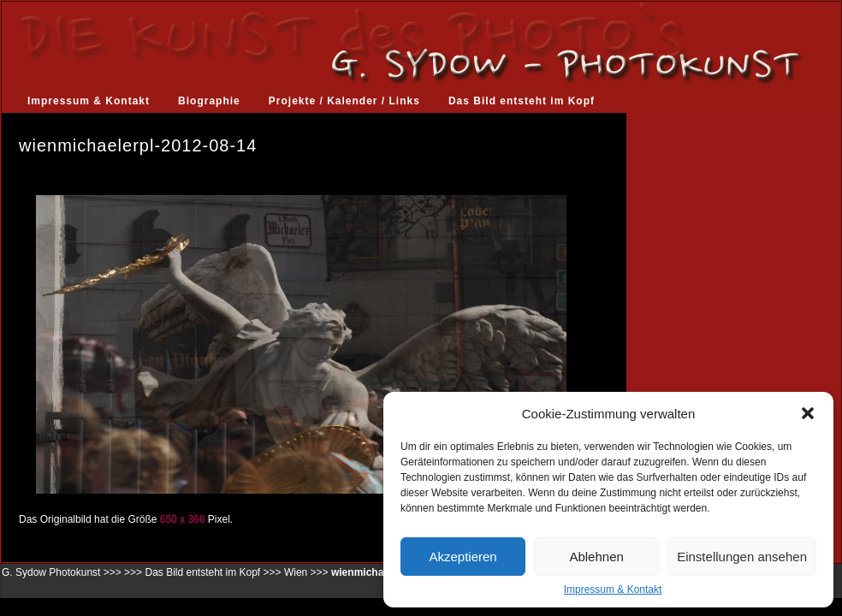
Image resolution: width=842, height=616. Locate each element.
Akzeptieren (463, 557)
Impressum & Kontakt (613, 589)
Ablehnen (596, 557)
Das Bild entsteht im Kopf (522, 101)
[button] (808, 413)
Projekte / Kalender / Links (344, 101)
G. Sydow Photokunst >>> (62, 572)
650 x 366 (183, 519)
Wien (296, 572)
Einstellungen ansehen (742, 557)
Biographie (209, 101)
